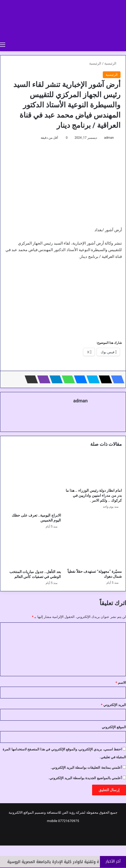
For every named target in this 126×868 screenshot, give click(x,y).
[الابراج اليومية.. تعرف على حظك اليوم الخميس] (33, 482)
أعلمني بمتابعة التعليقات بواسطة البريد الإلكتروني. (86, 768)
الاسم (121, 683)
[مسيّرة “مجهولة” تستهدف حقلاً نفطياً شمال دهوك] (94, 551)
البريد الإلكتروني (113, 705)
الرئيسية (112, 63)
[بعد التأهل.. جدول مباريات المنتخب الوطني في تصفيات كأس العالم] (33, 551)
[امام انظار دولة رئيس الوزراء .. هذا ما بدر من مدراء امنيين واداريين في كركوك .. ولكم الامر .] (94, 470)
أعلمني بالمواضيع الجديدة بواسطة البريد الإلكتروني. (85, 778)
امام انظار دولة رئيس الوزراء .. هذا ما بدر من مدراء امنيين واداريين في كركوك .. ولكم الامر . (94, 495)
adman (109, 138)
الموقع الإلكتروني (114, 727)
